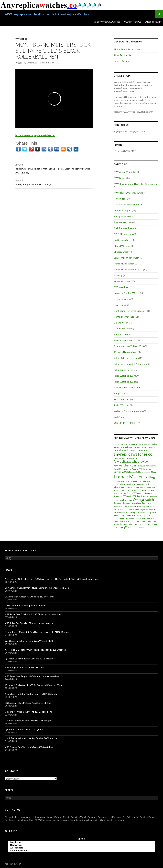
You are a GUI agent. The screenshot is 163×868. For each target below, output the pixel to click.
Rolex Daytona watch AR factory (130, 364)
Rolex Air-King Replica (149, 512)
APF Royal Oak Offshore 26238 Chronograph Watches (33, 614)
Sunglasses (119, 393)
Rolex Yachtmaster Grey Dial (134, 524)
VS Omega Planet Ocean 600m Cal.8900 (26, 667)
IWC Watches (121, 287)
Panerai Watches (122, 334)
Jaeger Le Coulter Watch (126, 293)
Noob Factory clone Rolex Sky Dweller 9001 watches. (32, 738)
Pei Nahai (147, 503)
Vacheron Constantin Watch (128, 411)
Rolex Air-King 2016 (131, 512)
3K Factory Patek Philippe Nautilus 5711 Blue (28, 703)
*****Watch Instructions (126, 205)
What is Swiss (139, 527)
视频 (20, 63)
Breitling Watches (123, 228)
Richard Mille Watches (125, 352)
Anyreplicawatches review (131, 462)
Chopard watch (121, 252)
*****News (119, 178)
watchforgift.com (123, 527)
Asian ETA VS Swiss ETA (141, 469)
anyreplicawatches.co (133, 454)
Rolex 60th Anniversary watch (136, 510)
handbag (118, 275)
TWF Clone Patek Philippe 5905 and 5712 (26, 605)
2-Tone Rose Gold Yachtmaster (126, 444)
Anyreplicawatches (139, 450)
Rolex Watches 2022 (124, 382)
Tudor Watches (122, 405)
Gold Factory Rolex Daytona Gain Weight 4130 (29, 641)
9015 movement (148, 447)
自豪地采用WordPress (15, 864)
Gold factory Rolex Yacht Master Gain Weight (28, 721)
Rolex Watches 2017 (124, 376)
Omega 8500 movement (136, 493)
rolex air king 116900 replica (125, 515)
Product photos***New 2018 (129, 346)
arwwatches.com (125, 465)
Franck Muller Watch (124, 264)
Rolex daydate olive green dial (141, 518)
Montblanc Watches (124, 317)
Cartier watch (121, 472)
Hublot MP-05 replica (142, 484)
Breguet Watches (123, 222)
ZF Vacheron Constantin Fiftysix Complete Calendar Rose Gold (37, 588)
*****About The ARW (125, 172)
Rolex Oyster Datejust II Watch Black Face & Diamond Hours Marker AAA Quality (54, 168)
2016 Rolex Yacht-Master (131, 447)
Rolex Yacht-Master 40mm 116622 (127, 521)
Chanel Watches (122, 246)
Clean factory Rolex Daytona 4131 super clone (29, 712)
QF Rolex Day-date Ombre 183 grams (24, 729)
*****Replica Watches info (127, 193)
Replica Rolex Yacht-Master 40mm (127, 507)
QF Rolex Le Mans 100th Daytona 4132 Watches (30, 659)
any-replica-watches (122, 450)
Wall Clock (119, 417)
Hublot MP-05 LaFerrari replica (126, 481)
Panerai (118, 503)
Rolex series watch (123, 370)
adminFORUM (49, 63)
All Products (17, 848)
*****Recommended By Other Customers (135, 184)
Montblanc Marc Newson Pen (129, 490)
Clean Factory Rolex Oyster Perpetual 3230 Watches (32, 694)
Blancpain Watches (123, 216)
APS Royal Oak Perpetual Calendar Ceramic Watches (32, 676)
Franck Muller (128, 477)
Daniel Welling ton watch (126, 258)
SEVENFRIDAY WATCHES (127, 388)
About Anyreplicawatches (107, 22)
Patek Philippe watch (124, 340)
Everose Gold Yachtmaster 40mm (142, 472)
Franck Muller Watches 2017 (128, 269)
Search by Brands (19, 851)
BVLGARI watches (123, 234)
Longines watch (122, 299)
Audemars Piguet (123, 210)
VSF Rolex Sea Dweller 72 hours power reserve (29, 623)
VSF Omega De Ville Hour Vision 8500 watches (29, 747)
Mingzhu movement (122, 487)
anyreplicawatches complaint (125, 458)
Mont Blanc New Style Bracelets (130, 311)
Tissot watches (122, 399)
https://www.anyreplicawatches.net (35, 135)
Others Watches (122, 328)
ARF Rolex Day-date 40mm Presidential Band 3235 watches (35, 650)
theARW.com (152, 524)
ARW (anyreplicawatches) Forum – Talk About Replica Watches (47, 14)
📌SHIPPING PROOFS (125, 423)
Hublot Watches (122, 281)
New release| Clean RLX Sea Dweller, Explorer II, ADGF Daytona (38, 632)
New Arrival (16, 845)
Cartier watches (122, 240)
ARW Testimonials (132, 22)
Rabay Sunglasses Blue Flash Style (54, 182)
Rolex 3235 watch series (126, 358)
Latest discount (153, 22)
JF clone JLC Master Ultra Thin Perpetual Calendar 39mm (34, 685)
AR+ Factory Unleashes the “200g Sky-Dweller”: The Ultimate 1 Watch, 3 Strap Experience (51, 579)
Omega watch (121, 323)
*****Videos (21, 39)
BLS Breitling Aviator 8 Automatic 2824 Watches (30, 597)
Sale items (16, 842)
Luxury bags (120, 305)
